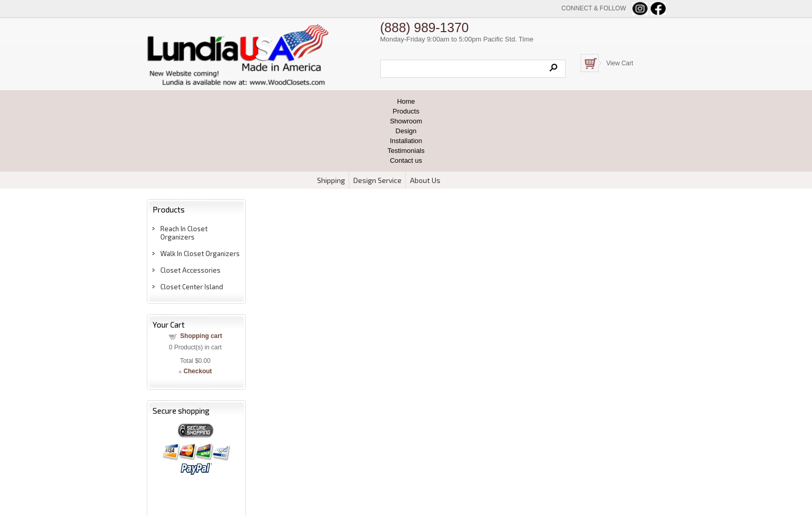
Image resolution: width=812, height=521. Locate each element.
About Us (425, 180)
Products (406, 111)
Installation (406, 141)
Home (406, 101)
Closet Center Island (192, 287)
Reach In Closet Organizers (184, 233)
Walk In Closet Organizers (200, 254)
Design (406, 131)
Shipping (331, 180)
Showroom (406, 121)
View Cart (620, 63)
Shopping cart (201, 336)
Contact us (406, 160)
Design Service (377, 180)
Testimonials (406, 151)
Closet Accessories (190, 270)
